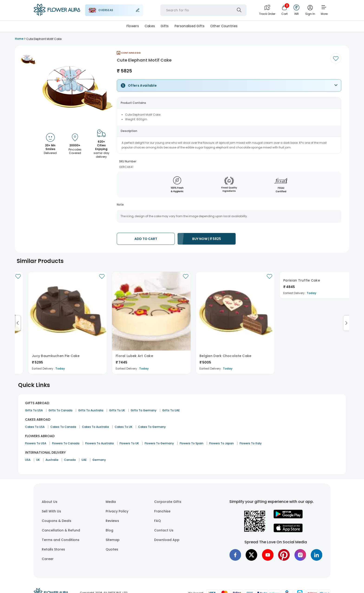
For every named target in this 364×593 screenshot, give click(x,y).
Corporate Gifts (168, 502)
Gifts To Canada (60, 410)
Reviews (112, 521)
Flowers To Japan (221, 443)
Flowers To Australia (99, 443)
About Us (50, 502)
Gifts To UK (117, 410)
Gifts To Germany (144, 410)
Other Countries (224, 26)
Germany (99, 460)
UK (38, 460)
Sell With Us (51, 511)
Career (48, 559)
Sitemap (113, 540)
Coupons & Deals (57, 521)
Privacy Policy (117, 511)
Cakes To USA (35, 427)
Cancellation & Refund (61, 530)
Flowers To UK (129, 443)
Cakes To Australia (95, 427)
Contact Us (164, 530)
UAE (84, 460)
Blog (109, 530)
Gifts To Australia (91, 410)
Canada (70, 460)
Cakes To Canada (63, 427)
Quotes (112, 549)
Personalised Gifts (190, 26)
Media (111, 502)
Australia (52, 460)
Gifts (165, 26)
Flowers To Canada (66, 443)
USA (28, 460)
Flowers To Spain (192, 443)
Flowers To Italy (251, 443)
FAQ (158, 521)
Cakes (150, 26)
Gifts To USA (34, 410)
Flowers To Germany (159, 443)
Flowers (133, 26)
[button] (28, 59)
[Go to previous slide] (18, 323)
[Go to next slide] (346, 323)
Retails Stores (53, 549)
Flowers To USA (36, 443)
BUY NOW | (207, 239)
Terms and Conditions (61, 540)
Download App (167, 540)
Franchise (162, 511)
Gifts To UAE (171, 410)
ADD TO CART (146, 239)
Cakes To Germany (152, 427)
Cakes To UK (123, 427)
